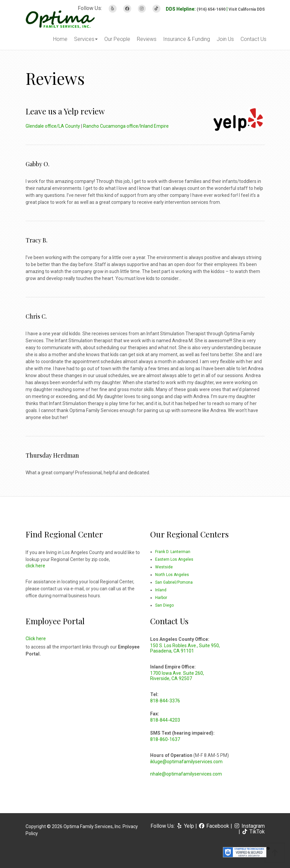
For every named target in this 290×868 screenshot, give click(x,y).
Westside (164, 567)
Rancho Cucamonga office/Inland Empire (126, 126)
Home (60, 39)
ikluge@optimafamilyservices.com (186, 762)
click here (35, 566)
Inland (161, 590)
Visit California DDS (247, 9)
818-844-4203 (165, 720)
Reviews (147, 39)
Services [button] (86, 39)
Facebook (214, 826)
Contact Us (253, 39)
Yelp (186, 826)
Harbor (161, 598)
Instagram (249, 826)
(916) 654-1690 (211, 9)
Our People (117, 39)
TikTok (253, 832)
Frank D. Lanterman (173, 552)
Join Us (225, 39)
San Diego (164, 605)
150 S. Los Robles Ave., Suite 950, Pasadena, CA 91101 (185, 648)
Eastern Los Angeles (174, 559)
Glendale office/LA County (53, 126)
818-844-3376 (165, 701)
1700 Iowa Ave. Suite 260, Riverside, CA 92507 (177, 676)
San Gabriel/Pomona (174, 582)
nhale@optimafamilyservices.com (186, 774)
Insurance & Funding (187, 39)
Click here (36, 639)
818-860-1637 (165, 739)
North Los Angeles (172, 575)
